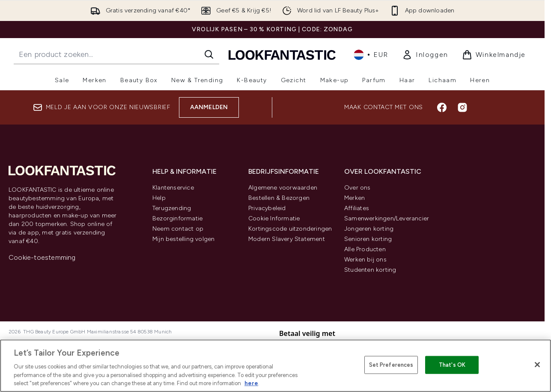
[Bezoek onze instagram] (462, 107)
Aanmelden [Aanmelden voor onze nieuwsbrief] (209, 107)
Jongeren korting (369, 229)
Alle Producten (365, 249)
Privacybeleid (267, 208)
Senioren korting (368, 239)
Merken (354, 198)
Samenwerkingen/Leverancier (387, 218)
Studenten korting (370, 270)
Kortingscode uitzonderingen (290, 229)
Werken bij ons (365, 260)
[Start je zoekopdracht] (116, 54)
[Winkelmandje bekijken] (494, 55)
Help (159, 198)
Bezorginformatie (177, 218)
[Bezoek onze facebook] (442, 107)
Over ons (357, 188)
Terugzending (172, 208)
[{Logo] (282, 55)
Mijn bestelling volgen (183, 239)
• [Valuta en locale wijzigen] (371, 55)
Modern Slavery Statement (287, 239)
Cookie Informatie (274, 218)
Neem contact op (178, 229)
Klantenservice (173, 188)
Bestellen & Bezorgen (279, 198)
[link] (425, 55)
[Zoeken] (209, 54)
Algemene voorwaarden (283, 188)
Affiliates (357, 208)
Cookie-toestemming (42, 257)
